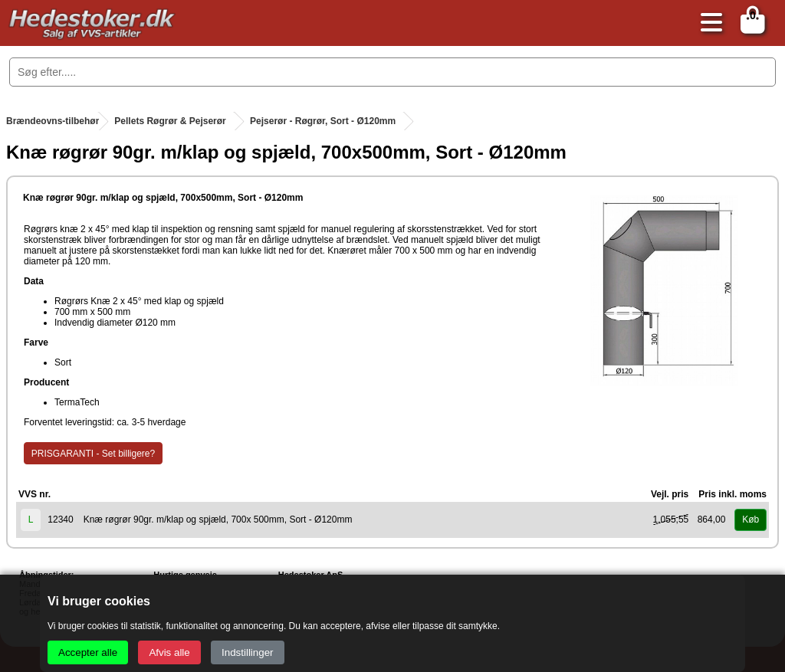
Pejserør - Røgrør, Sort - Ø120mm (323, 121)
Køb (751, 520)
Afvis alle (169, 652)
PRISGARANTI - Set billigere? (93, 454)
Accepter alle (88, 652)
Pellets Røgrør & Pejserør (170, 121)
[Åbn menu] (708, 23)
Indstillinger (247, 652)
